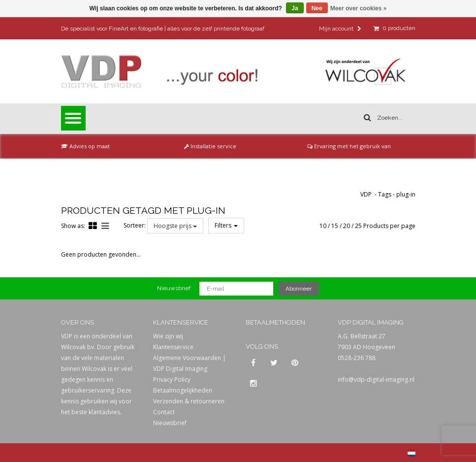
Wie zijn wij (168, 336)
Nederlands (412, 453)
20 (347, 226)
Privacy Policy (172, 379)
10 (323, 226)
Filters (226, 225)
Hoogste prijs (175, 226)
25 (358, 226)
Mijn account (340, 29)
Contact (164, 412)
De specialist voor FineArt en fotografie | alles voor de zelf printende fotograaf (163, 29)
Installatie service (210, 146)
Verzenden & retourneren (189, 401)
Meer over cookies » (359, 8)
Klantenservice (173, 347)
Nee (317, 8)
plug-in (406, 194)
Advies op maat (85, 146)
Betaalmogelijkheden (183, 390)
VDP (366, 194)
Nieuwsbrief (170, 423)
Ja (295, 8)
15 (335, 226)
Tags (385, 194)
